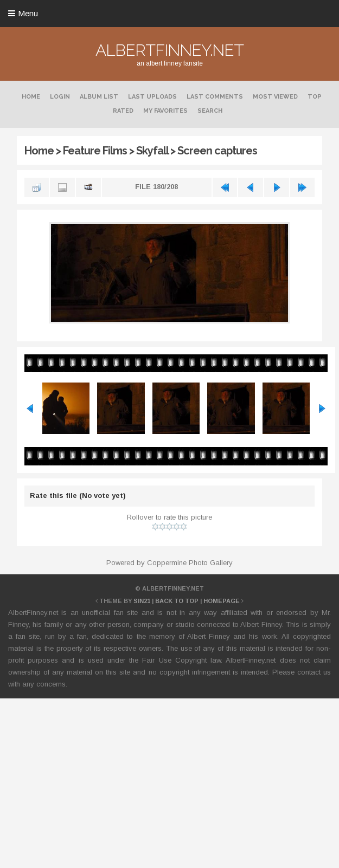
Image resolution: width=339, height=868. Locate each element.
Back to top (177, 601)
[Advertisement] (169, 781)
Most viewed (275, 97)
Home (31, 97)
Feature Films (95, 151)
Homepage (222, 601)
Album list (99, 97)
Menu (28, 13)
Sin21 (142, 601)
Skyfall (152, 151)
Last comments (215, 97)
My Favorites (165, 111)
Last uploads (152, 97)
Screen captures (217, 151)
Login (60, 97)
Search (210, 111)
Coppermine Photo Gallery (190, 563)
